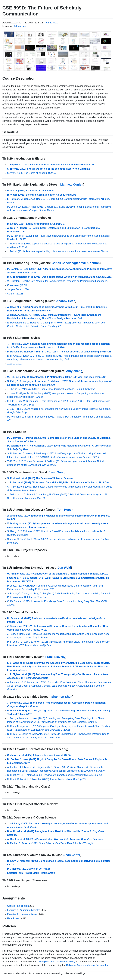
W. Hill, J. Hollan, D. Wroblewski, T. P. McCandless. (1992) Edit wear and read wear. (56, 377)
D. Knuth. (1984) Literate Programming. (36, 224)
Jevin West (57, 472)
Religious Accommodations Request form (88, 965)
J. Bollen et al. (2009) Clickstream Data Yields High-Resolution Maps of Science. (58, 482)
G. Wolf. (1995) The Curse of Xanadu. (32, 173)
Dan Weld (64, 568)
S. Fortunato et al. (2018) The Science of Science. (40, 478)
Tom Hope (64, 510)
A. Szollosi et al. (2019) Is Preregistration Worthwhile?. (55, 839)
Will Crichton (90, 263)
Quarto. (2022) (15, 294)
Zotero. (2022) (15, 364)
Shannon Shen (62, 697)
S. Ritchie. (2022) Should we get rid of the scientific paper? (49, 169)
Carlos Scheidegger (66, 263)
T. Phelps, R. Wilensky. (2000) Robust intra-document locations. (51, 389)
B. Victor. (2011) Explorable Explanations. (31, 191)
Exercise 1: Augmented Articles (24, 910)
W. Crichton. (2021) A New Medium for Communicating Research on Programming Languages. (57, 281)
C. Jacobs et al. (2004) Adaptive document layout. (39, 755)
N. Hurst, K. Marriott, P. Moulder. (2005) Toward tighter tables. (46, 779)
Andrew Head (66, 301)
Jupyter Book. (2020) (18, 289)
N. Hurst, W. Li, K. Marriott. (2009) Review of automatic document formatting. (54, 775)
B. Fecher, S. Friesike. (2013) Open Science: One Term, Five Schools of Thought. (50, 843)
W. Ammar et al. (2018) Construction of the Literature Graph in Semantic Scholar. (57, 574)
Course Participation (18, 906)
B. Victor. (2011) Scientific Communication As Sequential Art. (42, 195)
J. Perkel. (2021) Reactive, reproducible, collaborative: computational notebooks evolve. (58, 251)
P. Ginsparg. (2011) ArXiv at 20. (29, 869)
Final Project (14, 918)
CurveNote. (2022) (17, 285)
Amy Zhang (74, 371)
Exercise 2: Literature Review (23, 914)
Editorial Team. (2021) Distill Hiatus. (31, 873)
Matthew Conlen (72, 184)
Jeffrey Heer (20, 26)
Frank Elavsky (55, 657)
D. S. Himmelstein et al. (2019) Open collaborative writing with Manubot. (59, 277)
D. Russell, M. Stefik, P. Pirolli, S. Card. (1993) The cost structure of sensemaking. (59, 352)
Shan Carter (72, 855)
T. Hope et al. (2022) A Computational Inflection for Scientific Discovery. (51, 165)
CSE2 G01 (52, 23)
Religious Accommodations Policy (57, 962)
